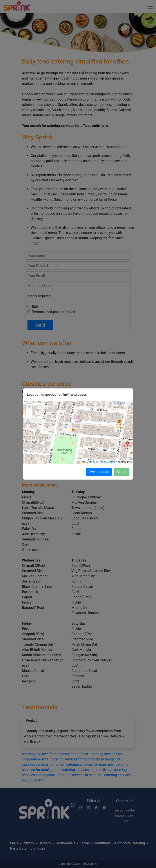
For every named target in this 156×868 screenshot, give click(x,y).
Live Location (99, 472)
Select (122, 472)
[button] (29, 407)
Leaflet (88, 462)
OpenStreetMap (108, 462)
